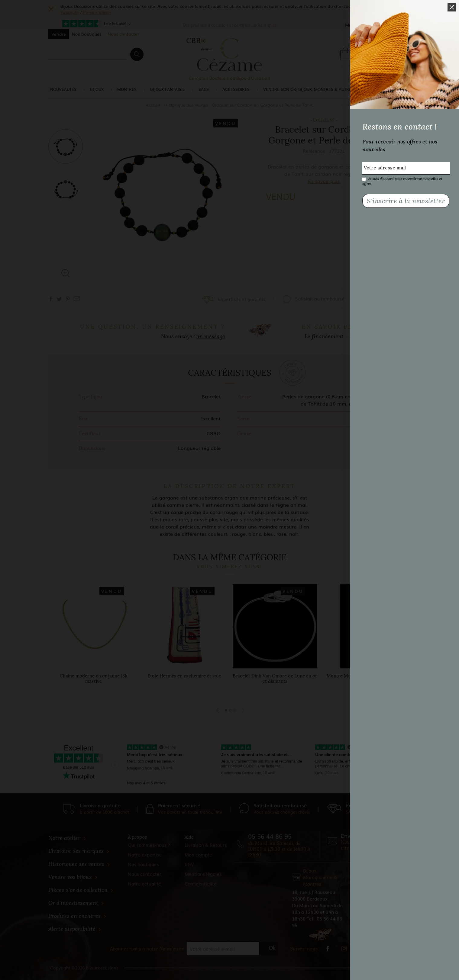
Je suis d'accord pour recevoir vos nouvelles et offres (402, 179)
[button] (452, 7)
